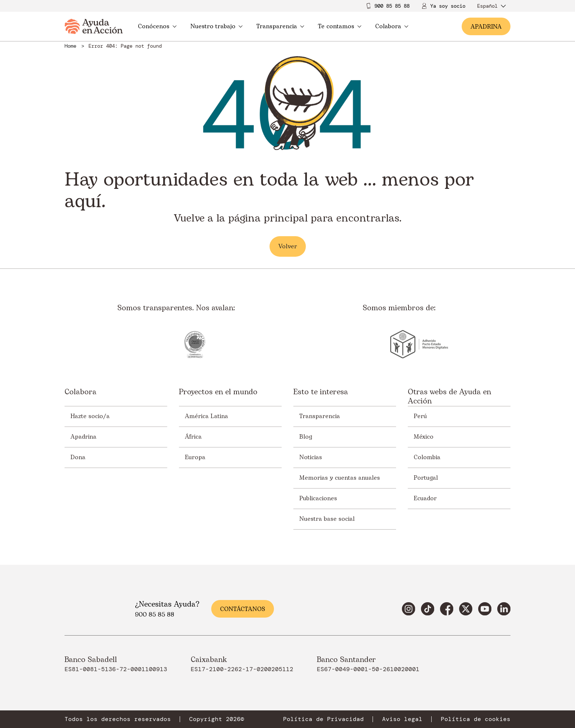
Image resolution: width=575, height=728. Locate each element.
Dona (78, 457)
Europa (195, 457)
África (193, 437)
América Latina (206, 416)
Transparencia (280, 26)
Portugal (426, 478)
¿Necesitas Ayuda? (167, 604)
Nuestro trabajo (217, 26)
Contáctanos (243, 609)
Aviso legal (402, 719)
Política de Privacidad (323, 719)
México (424, 437)
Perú (420, 416)
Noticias (311, 457)
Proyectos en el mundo (218, 393)
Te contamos (340, 26)
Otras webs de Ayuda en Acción (449, 397)
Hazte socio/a (90, 416)
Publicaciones (318, 498)
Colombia (427, 457)
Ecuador (425, 498)
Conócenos (157, 26)
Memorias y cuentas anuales (340, 478)
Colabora (392, 26)
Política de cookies (476, 719)
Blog (306, 437)
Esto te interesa (321, 393)
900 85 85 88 (392, 6)
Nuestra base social (327, 519)
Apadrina (83, 437)
